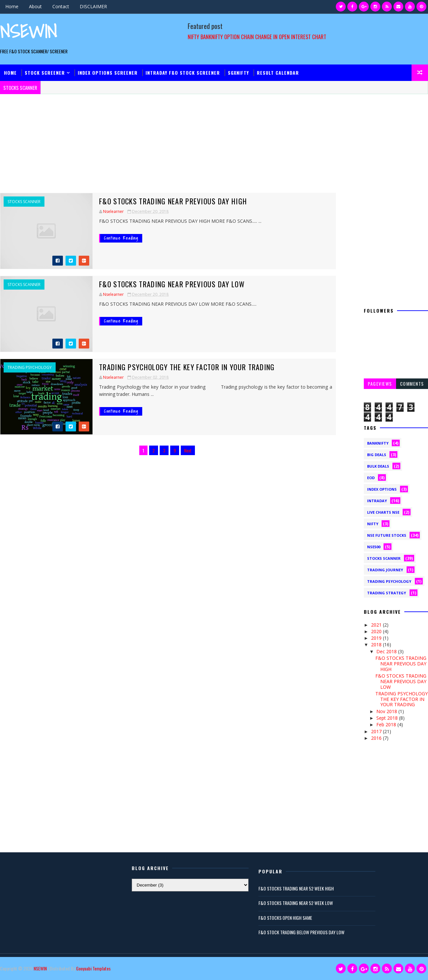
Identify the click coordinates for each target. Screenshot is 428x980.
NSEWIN (28, 31)
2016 (377, 738)
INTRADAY (377, 501)
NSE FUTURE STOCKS (387, 535)
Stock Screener (45, 73)
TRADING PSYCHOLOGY (30, 368)
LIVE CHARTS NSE (383, 512)
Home (12, 6)
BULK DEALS (378, 466)
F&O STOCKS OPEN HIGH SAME (285, 918)
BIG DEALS (377, 455)
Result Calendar (278, 73)
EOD (371, 478)
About (35, 6)
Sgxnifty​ (238, 73)
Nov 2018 (387, 711)
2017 (377, 731)
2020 (377, 631)
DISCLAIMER (93, 6)
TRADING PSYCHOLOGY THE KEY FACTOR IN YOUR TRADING (187, 367)
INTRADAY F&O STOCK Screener (183, 73)
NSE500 (374, 547)
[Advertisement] (168, 147)
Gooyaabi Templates (93, 968)
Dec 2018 (387, 651)
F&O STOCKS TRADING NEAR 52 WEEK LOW (296, 903)
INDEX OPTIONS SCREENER (108, 73)
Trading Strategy (387, 593)
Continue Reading (121, 238)
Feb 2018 (387, 724)
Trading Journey (385, 570)
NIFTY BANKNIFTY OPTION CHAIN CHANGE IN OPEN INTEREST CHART (257, 37)
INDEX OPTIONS (382, 489)
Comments (412, 384)
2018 (377, 645)
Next (188, 450)
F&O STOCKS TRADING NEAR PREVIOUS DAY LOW (172, 284)
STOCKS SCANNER (24, 202)
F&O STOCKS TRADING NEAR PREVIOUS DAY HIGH (173, 201)
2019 (377, 638)
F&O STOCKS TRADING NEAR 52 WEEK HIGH (296, 888)
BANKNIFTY (378, 443)
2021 (377, 625)
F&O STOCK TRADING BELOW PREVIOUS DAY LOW (301, 932)
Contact (61, 6)
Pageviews (380, 384)
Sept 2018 (388, 718)
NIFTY (373, 524)
